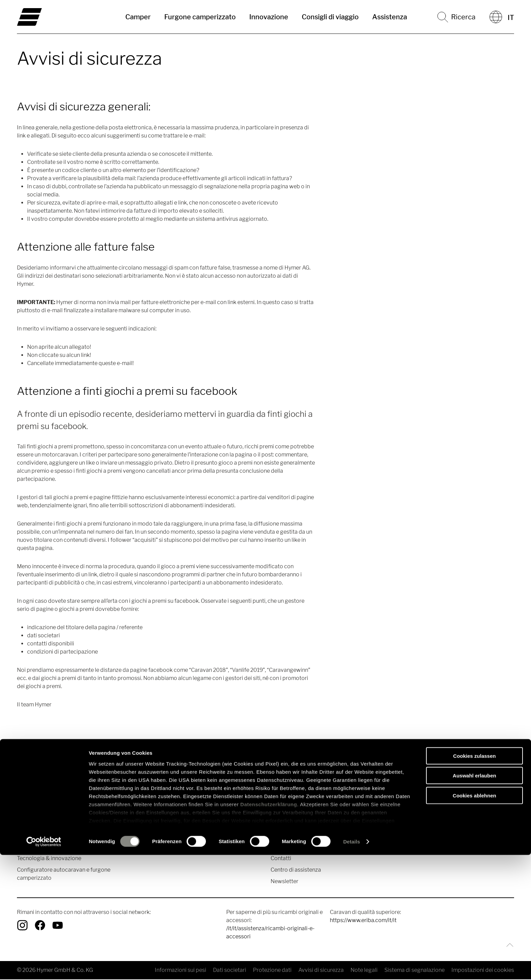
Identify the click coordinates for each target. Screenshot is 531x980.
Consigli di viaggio (330, 17)
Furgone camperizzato (200, 17)
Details (352, 967)
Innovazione (269, 17)
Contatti (281, 859)
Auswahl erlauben (474, 901)
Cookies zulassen (474, 881)
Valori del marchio (420, 824)
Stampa (407, 836)
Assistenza (390, 17)
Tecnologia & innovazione (49, 859)
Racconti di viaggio (168, 824)
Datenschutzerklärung (269, 929)
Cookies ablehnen (474, 921)
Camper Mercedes (40, 836)
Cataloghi (283, 847)
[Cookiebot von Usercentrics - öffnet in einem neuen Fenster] (44, 967)
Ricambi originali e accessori (306, 824)
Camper (138, 17)
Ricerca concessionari (298, 836)
